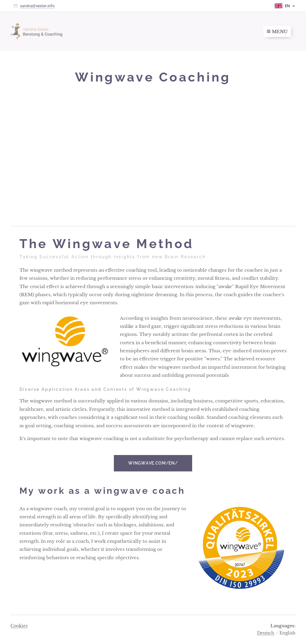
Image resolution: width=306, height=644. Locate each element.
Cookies (19, 626)
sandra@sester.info (37, 6)
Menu (277, 32)
